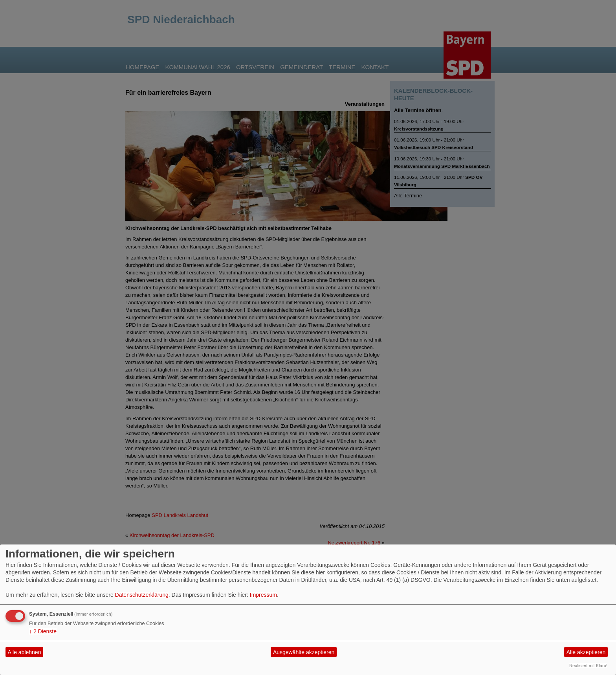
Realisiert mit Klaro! (588, 666)
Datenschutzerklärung (142, 595)
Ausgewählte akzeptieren (304, 652)
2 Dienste (43, 631)
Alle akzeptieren (586, 652)
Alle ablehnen (25, 652)
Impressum (263, 595)
